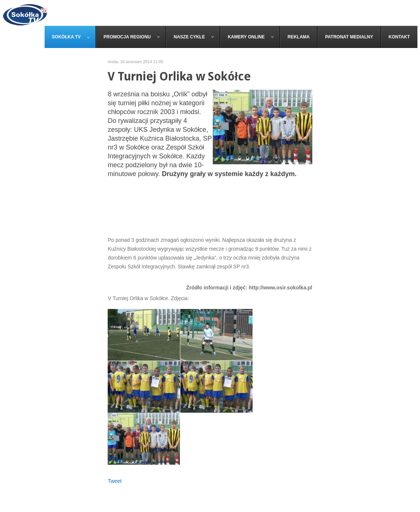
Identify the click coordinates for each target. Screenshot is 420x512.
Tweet (114, 481)
